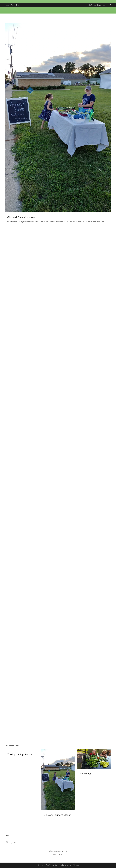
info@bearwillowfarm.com (97, 5)
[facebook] (110, 5)
